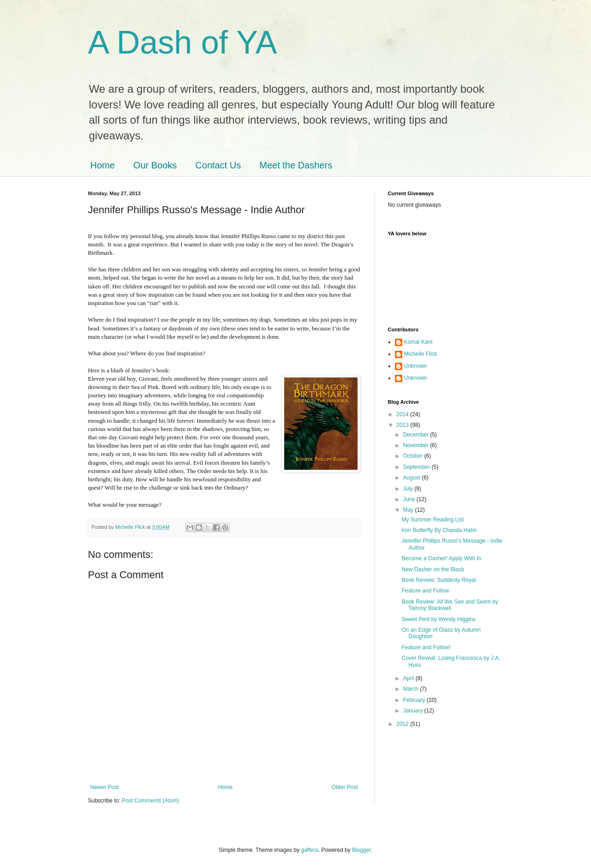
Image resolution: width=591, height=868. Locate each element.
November (416, 445)
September (417, 467)
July (409, 489)
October (413, 456)
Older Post (345, 787)
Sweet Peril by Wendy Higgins (439, 619)
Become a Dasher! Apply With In (441, 558)
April (409, 678)
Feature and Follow (425, 591)
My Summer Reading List (433, 520)
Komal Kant (418, 342)
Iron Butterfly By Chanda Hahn (439, 530)
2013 (403, 425)
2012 (403, 724)
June (409, 499)
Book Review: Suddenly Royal (439, 580)
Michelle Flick (421, 354)
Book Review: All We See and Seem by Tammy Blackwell (450, 605)
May (409, 510)
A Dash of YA (183, 42)
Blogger (361, 850)
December (416, 435)
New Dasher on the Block (433, 569)
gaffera (309, 850)
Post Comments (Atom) (151, 801)
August (412, 478)
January (413, 711)
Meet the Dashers (296, 165)
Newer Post (105, 787)
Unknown (416, 366)
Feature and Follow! (426, 647)
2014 (403, 414)
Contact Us (218, 165)
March (411, 689)
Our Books (155, 165)
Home (103, 165)
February (415, 700)
